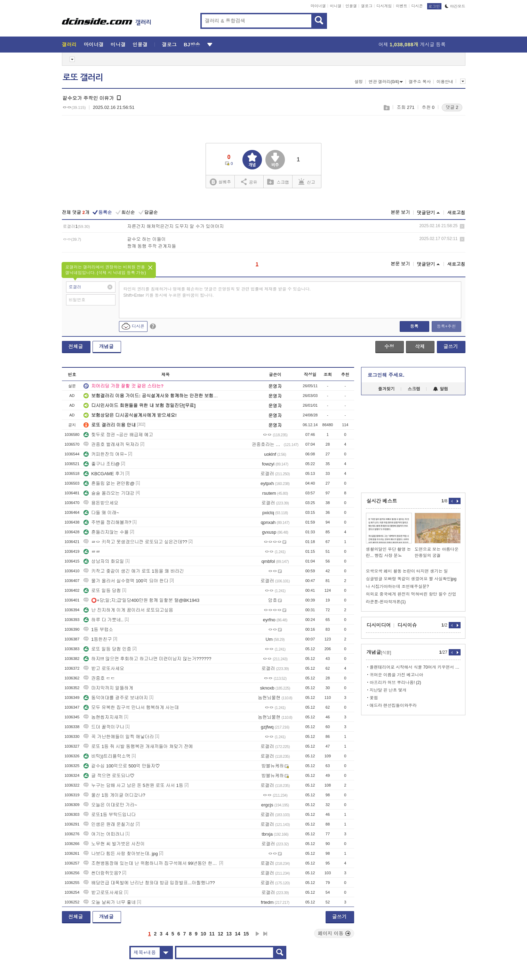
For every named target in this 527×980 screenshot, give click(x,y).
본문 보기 (400, 212)
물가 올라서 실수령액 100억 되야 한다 (126, 581)
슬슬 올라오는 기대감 (109, 493)
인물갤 (351, 6)
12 (221, 934)
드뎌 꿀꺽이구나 (104, 727)
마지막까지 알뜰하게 (108, 688)
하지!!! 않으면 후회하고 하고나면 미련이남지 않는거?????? (147, 659)
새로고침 (456, 213)
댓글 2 (452, 107)
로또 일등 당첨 (102, 591)
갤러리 (69, 45)
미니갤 (336, 6)
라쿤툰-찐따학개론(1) (386, 602)
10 (203, 934)
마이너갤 (318, 6)
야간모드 (455, 6)
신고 (307, 182)
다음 (257, 934)
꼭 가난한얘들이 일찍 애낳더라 (119, 737)
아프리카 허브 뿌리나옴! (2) (396, 683)
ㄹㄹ (92, 552)
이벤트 (402, 6)
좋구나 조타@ (102, 464)
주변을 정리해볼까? (107, 522)
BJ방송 (192, 45)
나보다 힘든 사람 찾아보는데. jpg (121, 854)
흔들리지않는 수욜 (106, 532)
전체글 (76, 346)
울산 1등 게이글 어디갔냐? (114, 795)
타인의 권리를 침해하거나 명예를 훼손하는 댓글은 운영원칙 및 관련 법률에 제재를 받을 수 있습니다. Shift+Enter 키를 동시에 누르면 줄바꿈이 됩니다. (217, 292)
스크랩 (386, 108)
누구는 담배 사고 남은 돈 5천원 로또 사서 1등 (133, 785)
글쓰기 (451, 346)
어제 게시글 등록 (412, 45)
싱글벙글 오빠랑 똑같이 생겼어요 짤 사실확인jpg (411, 579)
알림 (441, 389)
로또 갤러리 (83, 78)
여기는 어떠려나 (104, 834)
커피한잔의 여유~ (105, 454)
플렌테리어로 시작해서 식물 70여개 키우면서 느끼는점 (415, 667)
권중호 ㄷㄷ (99, 678)
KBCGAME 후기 (104, 474)
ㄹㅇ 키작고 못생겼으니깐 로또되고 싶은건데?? (135, 542)
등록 (414, 326)
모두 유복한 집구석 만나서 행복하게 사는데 (131, 707)
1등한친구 (98, 639)
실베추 (220, 182)
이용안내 (445, 82)
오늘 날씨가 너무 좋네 (110, 902)
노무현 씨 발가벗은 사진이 (114, 844)
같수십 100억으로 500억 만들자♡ (122, 766)
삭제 (462, 226)
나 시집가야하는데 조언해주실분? (397, 587)
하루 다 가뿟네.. (103, 620)
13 (229, 934)
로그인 (434, 6)
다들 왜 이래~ (101, 513)
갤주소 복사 (420, 82)
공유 (249, 182)
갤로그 (367, 6)
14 (238, 934)
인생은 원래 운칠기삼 (109, 824)
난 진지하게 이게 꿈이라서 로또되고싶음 (128, 610)
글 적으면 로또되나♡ (109, 776)
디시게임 (384, 6)
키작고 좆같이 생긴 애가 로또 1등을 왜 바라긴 (134, 571)
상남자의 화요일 (104, 561)
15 (246, 934)
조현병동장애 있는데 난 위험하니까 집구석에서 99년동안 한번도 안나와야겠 (151, 863)
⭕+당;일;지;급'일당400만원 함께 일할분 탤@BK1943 (141, 600)
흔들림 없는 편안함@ (109, 483)
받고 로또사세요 (104, 668)
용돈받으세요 (101, 503)
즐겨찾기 (386, 389)
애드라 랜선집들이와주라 (393, 706)
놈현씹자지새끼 (103, 717)
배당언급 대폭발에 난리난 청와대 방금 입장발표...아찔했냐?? (149, 883)
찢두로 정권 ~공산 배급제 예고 (118, 435)
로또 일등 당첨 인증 (107, 649)
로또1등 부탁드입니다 (110, 815)
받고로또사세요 (103, 893)
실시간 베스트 (382, 501)
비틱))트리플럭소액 (107, 756)
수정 (389, 346)
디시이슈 (407, 625)
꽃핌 (374, 698)
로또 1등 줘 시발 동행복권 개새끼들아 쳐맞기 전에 (138, 746)
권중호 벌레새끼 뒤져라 (111, 444)
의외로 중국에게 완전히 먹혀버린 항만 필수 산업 (411, 594)
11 (212, 934)
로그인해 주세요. (386, 375)
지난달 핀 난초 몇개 (388, 690)
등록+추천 (446, 326)
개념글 (106, 346)
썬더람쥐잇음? (102, 873)
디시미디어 (379, 625)
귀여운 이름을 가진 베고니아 (397, 675)
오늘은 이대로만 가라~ (110, 805)
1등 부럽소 (98, 630)
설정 (359, 82)
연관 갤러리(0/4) (386, 82)
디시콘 (417, 6)
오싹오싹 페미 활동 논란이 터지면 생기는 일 (407, 571)
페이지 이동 (334, 933)
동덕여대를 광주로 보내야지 (116, 698)
